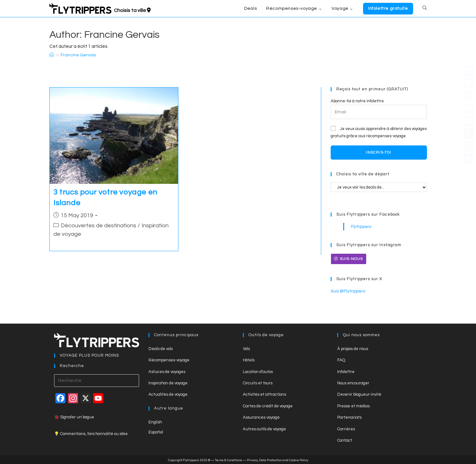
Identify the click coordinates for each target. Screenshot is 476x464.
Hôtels (249, 359)
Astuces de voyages (167, 371)
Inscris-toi (378, 153)
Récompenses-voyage (169, 359)
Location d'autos (258, 371)
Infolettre (346, 371)
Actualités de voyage (168, 394)
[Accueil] (52, 55)
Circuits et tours (258, 382)
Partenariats (349, 417)
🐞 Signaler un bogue (74, 416)
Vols (246, 348)
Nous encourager (353, 382)
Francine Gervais (78, 55)
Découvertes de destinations (98, 226)
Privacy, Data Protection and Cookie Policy (278, 460)
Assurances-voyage (261, 417)
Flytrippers (360, 226)
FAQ (341, 359)
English (155, 421)
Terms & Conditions (229, 460)
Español (156, 432)
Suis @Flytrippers (347, 291)
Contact (345, 440)
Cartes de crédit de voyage (268, 405)
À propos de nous (353, 348)
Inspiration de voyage (168, 382)
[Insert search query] (97, 380)
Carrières (346, 428)
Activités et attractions (264, 394)
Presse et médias (353, 405)
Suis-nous (349, 259)
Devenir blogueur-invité (359, 394)
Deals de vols (161, 348)
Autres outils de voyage (264, 428)
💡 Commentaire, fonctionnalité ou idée (91, 433)
